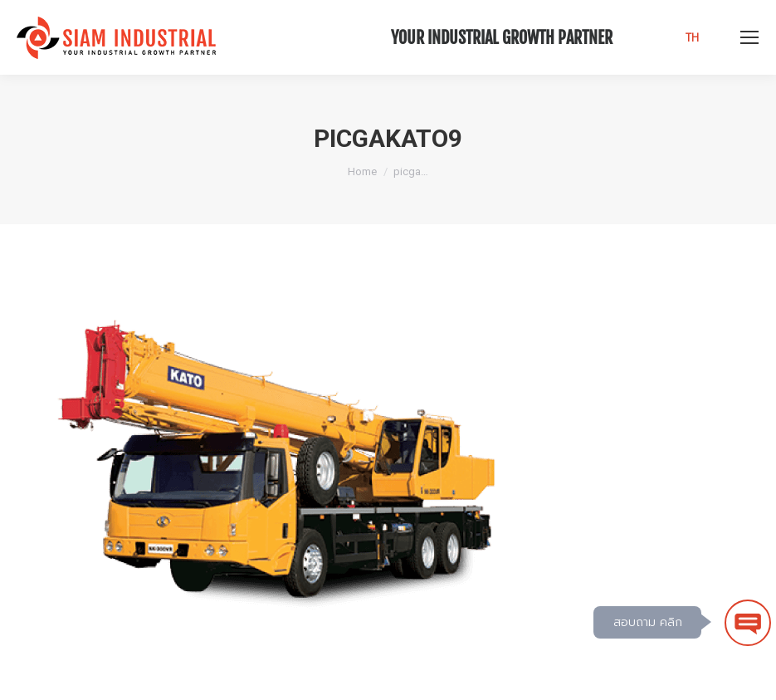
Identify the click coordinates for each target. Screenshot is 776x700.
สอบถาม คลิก (648, 622)
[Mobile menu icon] (749, 37)
